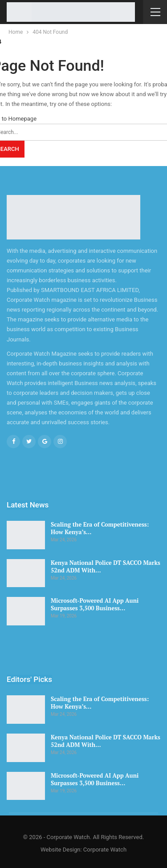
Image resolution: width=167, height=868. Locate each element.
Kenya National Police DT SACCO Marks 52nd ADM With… (106, 566)
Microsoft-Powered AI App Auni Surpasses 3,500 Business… (95, 604)
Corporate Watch (105, 850)
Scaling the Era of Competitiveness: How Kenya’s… (100, 528)
